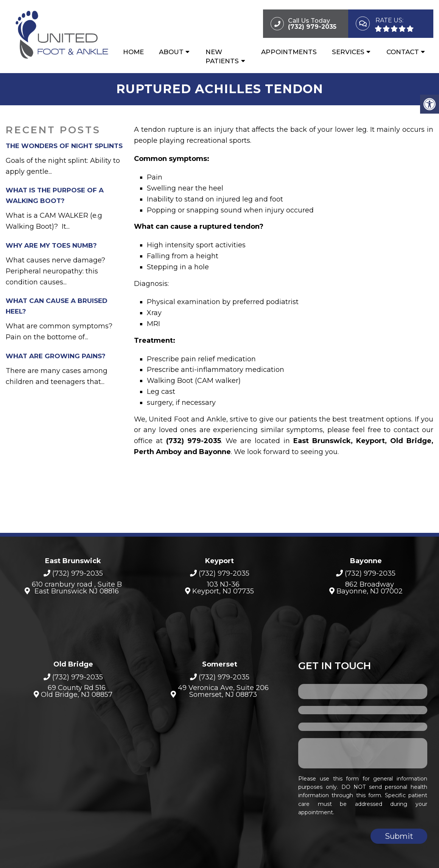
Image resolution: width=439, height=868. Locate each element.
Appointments (289, 52)
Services (348, 52)
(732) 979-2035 (78, 573)
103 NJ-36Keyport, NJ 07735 (223, 588)
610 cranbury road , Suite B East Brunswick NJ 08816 (77, 588)
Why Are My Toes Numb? (51, 245)
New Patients (222, 56)
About (171, 52)
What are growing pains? (56, 356)
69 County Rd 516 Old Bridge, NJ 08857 (77, 691)
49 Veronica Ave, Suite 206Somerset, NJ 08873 (223, 691)
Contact (403, 52)
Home (133, 52)
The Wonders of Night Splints (64, 146)
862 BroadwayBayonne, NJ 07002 (370, 588)
